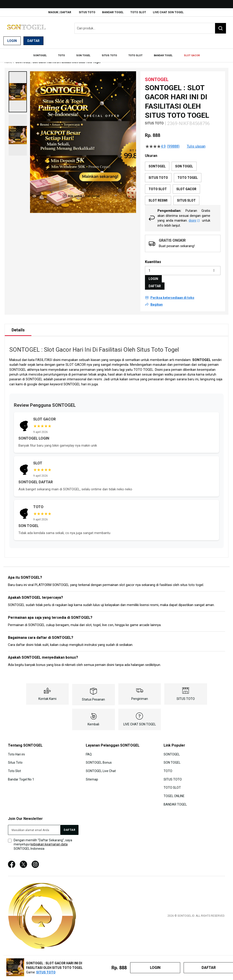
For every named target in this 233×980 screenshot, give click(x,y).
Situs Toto (15, 758)
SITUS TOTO (87, 12)
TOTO (168, 766)
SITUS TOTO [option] (158, 174)
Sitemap (92, 775)
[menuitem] (47, 54)
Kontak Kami (47, 694)
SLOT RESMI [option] (158, 196)
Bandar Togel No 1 (21, 775)
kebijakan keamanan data (49, 839)
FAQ (89, 750)
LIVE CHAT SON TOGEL (168, 12)
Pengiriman (140, 694)
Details (18, 326)
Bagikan (157, 300)
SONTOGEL (202, 356)
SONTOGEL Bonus (99, 758)
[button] (18, 87)
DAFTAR (155, 282)
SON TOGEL (172, 758)
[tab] (18, 326)
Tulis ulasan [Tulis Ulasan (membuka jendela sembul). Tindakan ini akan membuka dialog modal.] (196, 142)
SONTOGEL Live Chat (101, 766)
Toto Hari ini (16, 750)
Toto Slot (14, 766)
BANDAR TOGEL (113, 12)
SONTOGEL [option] (157, 162)
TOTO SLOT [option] (158, 185)
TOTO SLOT (138, 12)
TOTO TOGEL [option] (188, 174)
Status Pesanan (93, 695)
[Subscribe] (70, 825)
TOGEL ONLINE (174, 791)
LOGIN (153, 274)
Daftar (33, 41)
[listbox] (183, 179)
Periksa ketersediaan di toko (172, 293)
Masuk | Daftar (60, 12)
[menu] (116, 54)
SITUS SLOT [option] (186, 196)
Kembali (93, 720)
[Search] (220, 28)
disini (194, 216)
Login (12, 41)
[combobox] (150, 28)
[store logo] (26, 28)
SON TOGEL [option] (184, 162)
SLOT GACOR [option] (186, 185)
